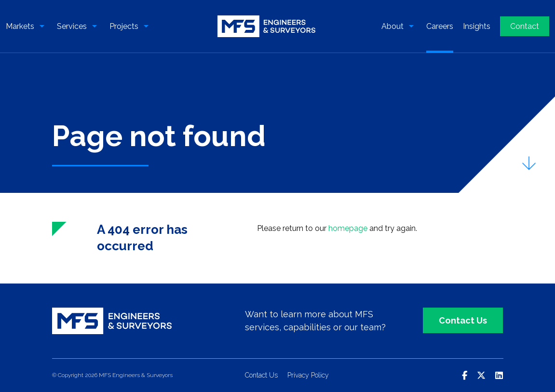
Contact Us (463, 320)
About (393, 26)
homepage (348, 228)
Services (72, 26)
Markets (20, 26)
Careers (440, 26)
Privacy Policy (308, 375)
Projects (124, 26)
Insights (477, 26)
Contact (525, 26)
